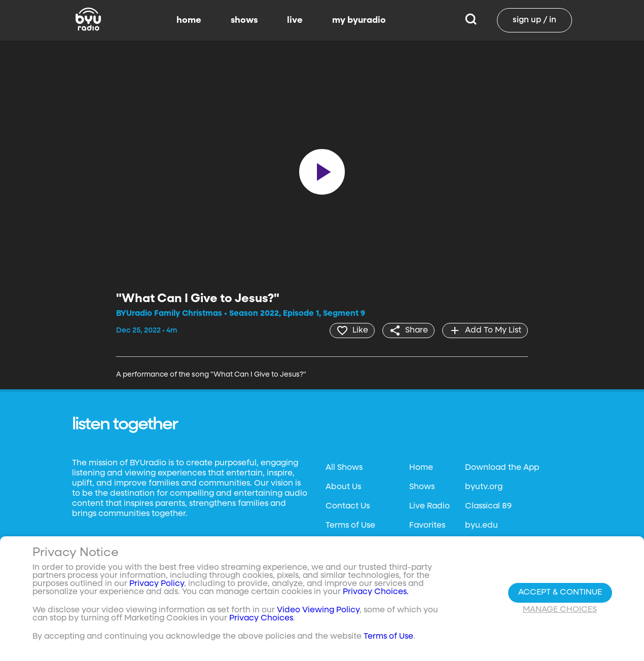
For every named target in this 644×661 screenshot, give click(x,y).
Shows (422, 487)
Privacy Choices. (376, 592)
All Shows (344, 468)
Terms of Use (350, 526)
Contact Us (348, 506)
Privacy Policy (157, 584)
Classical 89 (488, 506)
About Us (343, 487)
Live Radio (430, 506)
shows (244, 20)
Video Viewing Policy (318, 610)
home (189, 20)
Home (421, 468)
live (295, 20)
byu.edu (481, 526)
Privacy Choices (261, 618)
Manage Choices (560, 610)
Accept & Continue (560, 593)
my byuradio (359, 20)
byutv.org (484, 487)
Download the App (502, 468)
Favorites (427, 526)
